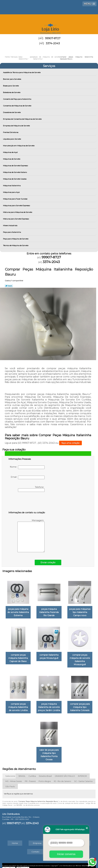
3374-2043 (53, 43)
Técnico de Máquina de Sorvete (16, 245)
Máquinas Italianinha (12, 186)
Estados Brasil (45, 774)
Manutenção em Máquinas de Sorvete (19, 146)
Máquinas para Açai (12, 192)
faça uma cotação (70, 443)
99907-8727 (53, 38)
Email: (28, 477)
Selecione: (10, 774)
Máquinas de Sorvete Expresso (16, 166)
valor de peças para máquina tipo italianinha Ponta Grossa (49, 752)
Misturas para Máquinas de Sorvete (18, 212)
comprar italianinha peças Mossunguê (49, 655)
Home (15, 841)
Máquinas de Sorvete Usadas (15, 179)
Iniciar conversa (66, 854)
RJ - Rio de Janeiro (63, 779)
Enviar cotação (48, 562)
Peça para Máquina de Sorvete (16, 239)
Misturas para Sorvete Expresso (16, 219)
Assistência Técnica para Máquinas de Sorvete (22, 72)
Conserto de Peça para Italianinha (17, 99)
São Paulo (10, 784)
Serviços (49, 66)
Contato (35, 849)
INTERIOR (82, 774)
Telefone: (31, 489)
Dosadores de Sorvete (12, 112)
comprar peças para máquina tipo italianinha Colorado (80, 705)
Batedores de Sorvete (12, 92)
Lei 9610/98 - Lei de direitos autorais (27, 803)
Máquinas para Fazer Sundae (15, 199)
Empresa (37, 841)
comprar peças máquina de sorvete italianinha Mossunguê (80, 659)
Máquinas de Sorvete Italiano (15, 172)
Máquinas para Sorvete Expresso (17, 205)
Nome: (27, 467)
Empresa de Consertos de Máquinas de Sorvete (23, 119)
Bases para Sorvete (11, 86)
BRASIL (22, 774)
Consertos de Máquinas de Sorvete (17, 106)
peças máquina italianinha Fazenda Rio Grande (49, 612)
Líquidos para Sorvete (12, 139)
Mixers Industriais (10, 225)
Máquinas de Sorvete (12, 159)
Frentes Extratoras (11, 132)
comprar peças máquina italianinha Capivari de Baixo (18, 657)
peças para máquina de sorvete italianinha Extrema (18, 612)
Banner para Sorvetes (12, 79)
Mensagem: (31, 536)
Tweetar (9, 286)
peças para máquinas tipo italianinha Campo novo (80, 612)
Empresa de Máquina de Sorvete (17, 126)
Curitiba (32, 774)
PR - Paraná (30, 779)
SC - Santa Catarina (83, 779)
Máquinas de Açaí (11, 152)
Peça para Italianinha (12, 232)
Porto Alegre (45, 779)
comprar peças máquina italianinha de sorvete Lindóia (18, 705)
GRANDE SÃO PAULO (65, 774)
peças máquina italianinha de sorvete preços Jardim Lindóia (49, 705)
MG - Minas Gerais (14, 779)
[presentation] (27, 502)
